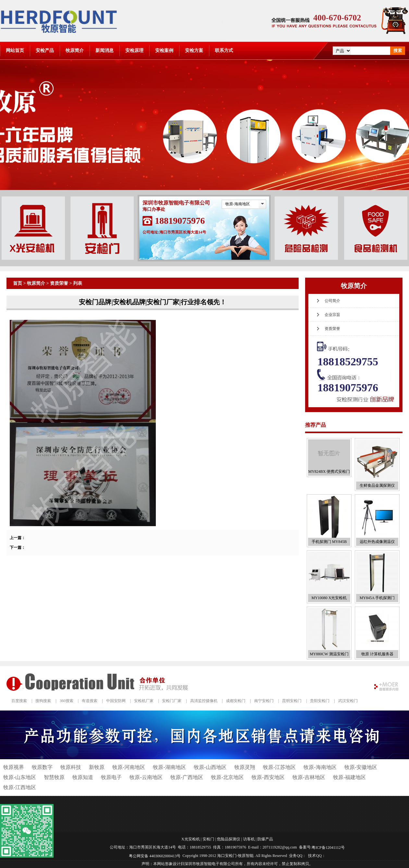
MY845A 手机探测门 (377, 598)
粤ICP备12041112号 (328, 848)
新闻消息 (105, 50)
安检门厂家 (172, 701)
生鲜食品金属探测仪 (377, 485)
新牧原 (97, 767)
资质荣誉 (59, 283)
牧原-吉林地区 (309, 777)
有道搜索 (90, 701)
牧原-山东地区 (20, 777)
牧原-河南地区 (129, 767)
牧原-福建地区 (349, 777)
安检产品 (45, 50)
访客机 (249, 839)
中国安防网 (116, 701)
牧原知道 (83, 777)
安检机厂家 (144, 701)
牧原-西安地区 (268, 777)
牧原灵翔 (245, 767)
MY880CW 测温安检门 (329, 654)
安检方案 (194, 50)
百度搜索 (19, 701)
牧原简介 (75, 50)
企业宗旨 (332, 315)
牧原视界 (14, 767)
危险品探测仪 (229, 839)
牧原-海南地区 (238, 204)
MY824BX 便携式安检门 (329, 472)
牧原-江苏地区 (279, 767)
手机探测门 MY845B (329, 542)
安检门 (208, 839)
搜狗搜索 (43, 701)
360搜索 (67, 701)
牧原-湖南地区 (169, 767)
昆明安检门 (292, 701)
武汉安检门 (348, 701)
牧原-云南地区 (146, 777)
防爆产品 (265, 839)
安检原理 (134, 50)
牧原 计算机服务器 (377, 654)
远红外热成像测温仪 (377, 542)
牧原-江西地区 (20, 787)
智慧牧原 (54, 777)
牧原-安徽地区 (361, 767)
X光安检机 (191, 839)
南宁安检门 (264, 701)
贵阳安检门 (320, 701)
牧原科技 (71, 767)
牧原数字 (42, 767)
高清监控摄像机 (204, 701)
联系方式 (224, 50)
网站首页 (15, 50)
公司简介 (332, 301)
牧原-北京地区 (227, 777)
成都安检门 (236, 701)
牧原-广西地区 (187, 777)
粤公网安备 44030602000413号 (155, 856)
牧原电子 (111, 777)
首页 (18, 283)
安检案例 (164, 50)
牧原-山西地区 (210, 767)
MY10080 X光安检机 (329, 598)
